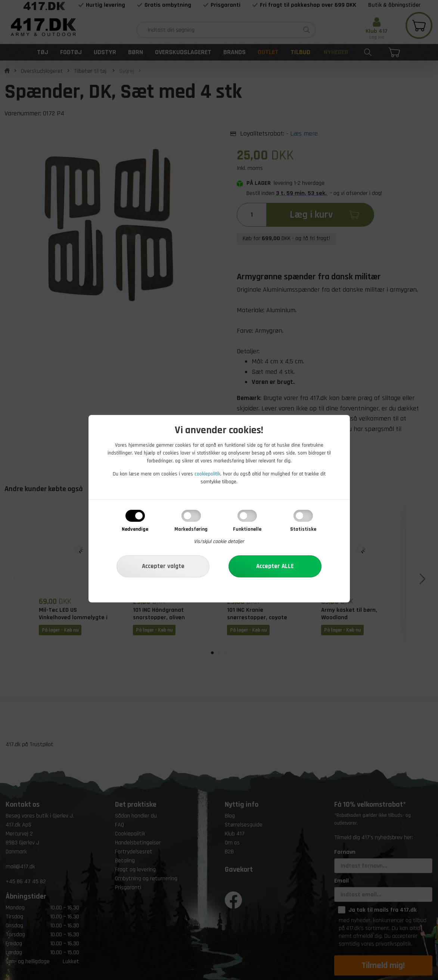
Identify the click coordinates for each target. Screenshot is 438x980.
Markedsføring (191, 529)
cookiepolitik (207, 474)
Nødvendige (135, 529)
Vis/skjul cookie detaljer (219, 542)
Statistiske (303, 529)
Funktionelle (247, 529)
